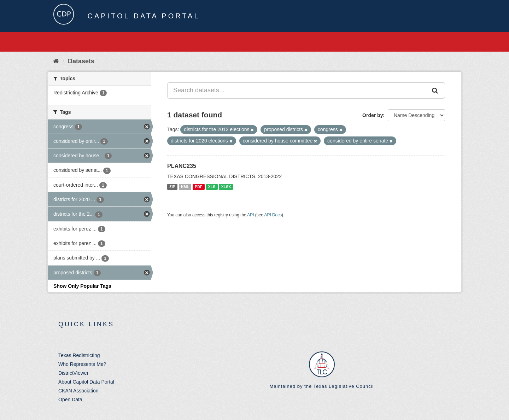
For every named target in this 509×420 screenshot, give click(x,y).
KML (185, 187)
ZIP (172, 187)
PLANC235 (182, 166)
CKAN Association (78, 391)
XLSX (226, 187)
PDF (198, 187)
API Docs (273, 215)
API (250, 215)
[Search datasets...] (297, 91)
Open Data (70, 399)
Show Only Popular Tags (82, 286)
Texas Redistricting (79, 355)
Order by (373, 115)
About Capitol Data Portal (86, 382)
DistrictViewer (73, 373)
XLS (212, 187)
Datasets (81, 61)
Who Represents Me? (82, 364)
